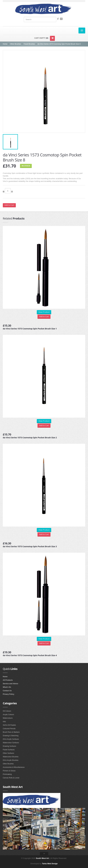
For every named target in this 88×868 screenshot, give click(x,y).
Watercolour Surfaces (11, 743)
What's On (7, 687)
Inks (4, 722)
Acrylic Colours (8, 715)
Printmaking (7, 774)
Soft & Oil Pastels (9, 725)
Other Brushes (15, 44)
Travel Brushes (29, 44)
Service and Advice (10, 684)
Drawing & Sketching (11, 736)
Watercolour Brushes (11, 757)
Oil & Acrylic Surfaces (11, 739)
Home (5, 44)
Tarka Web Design (50, 864)
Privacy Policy (8, 694)
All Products (8, 680)
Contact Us (7, 691)
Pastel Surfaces (9, 750)
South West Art (42, 858)
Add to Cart (9, 205)
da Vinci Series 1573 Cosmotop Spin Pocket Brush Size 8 (59, 44)
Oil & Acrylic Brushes (11, 760)
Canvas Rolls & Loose (11, 778)
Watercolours (8, 718)
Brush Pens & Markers (11, 732)
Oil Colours (7, 711)
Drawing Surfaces (9, 746)
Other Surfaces (8, 753)
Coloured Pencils (9, 729)
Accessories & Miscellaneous (14, 767)
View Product (44, 312)
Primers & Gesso (9, 771)
